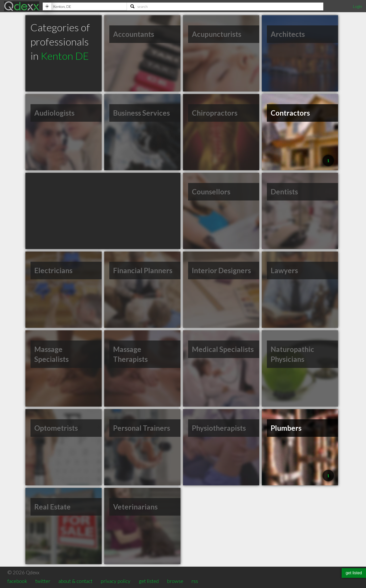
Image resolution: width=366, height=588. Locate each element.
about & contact (75, 581)
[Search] (225, 6)
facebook (17, 581)
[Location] (85, 6)
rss (195, 581)
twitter (43, 581)
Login (357, 6)
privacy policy (116, 581)
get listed (149, 581)
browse (175, 581)
